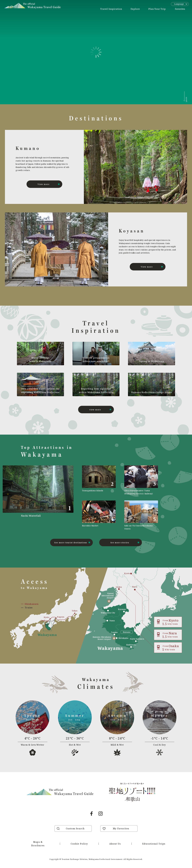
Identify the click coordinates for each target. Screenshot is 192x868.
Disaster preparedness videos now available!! (96, 360)
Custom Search (75, 829)
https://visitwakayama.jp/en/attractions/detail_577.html (99, 480)
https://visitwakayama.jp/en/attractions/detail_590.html (141, 480)
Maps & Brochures (38, 844)
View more (44, 184)
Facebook (91, 814)
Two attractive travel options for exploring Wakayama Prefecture (40, 390)
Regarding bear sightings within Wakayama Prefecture (96, 390)
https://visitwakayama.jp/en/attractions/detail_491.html (47, 498)
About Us (115, 844)
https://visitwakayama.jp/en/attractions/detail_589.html (99, 515)
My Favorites (121, 829)
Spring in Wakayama (152, 361)
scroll (186, 100)
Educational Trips (154, 844)
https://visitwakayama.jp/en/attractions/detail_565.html (141, 515)
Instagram (101, 814)
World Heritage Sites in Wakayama (41, 360)
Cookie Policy (79, 844)
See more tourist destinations (71, 543)
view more (95, 410)
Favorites (180, 9)
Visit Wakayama (32, 6)
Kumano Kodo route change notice (152, 392)
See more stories (120, 543)
